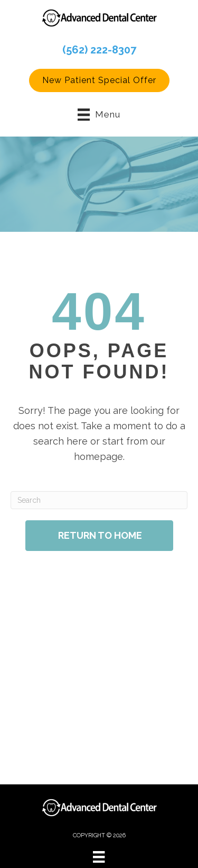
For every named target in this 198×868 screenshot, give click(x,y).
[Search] (99, 500)
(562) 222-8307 (99, 50)
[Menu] (99, 857)
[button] (99, 80)
